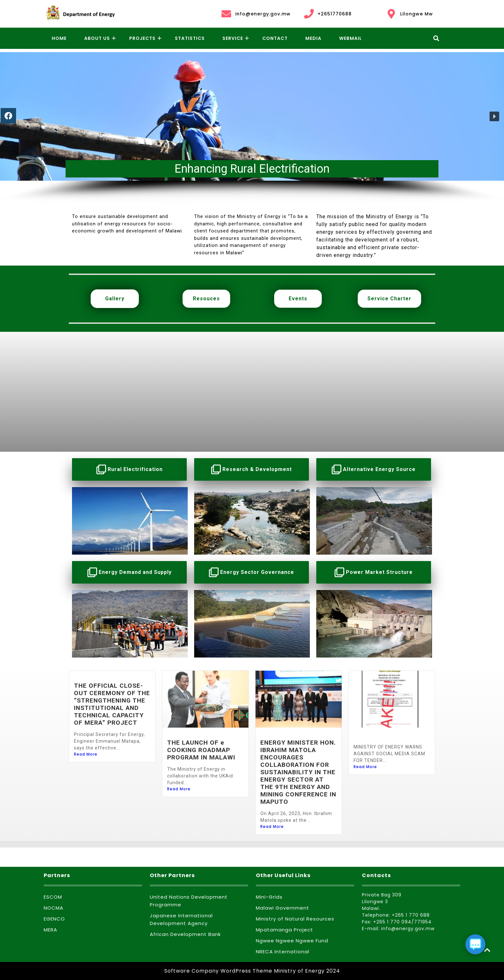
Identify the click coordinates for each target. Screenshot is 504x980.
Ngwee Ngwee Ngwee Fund (292, 941)
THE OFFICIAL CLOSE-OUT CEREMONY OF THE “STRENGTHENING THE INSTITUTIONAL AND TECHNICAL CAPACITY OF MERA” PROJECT (112, 704)
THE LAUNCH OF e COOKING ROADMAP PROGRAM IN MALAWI (201, 750)
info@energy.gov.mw (256, 14)
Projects (142, 38)
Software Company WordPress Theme (218, 971)
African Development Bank (185, 934)
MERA (50, 930)
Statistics (190, 38)
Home (59, 38)
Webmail (351, 38)
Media (313, 38)
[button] (494, 116)
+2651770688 (328, 14)
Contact (275, 38)
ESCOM (53, 897)
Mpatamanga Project (284, 930)
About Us (97, 38)
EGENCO (54, 919)
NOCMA (54, 908)
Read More (86, 754)
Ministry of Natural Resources (295, 919)
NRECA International (283, 952)
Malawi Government (283, 908)
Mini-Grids (269, 897)
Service (233, 38)
